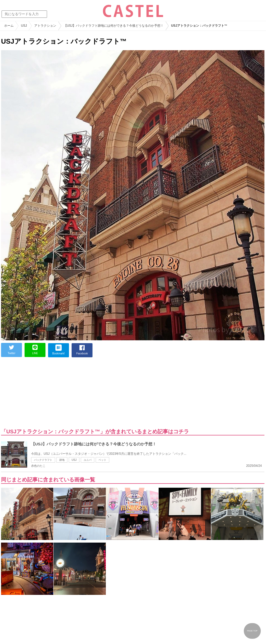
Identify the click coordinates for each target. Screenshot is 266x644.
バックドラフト (43, 460)
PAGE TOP (252, 631)
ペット (102, 460)
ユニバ (88, 460)
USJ (74, 460)
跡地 (62, 460)
